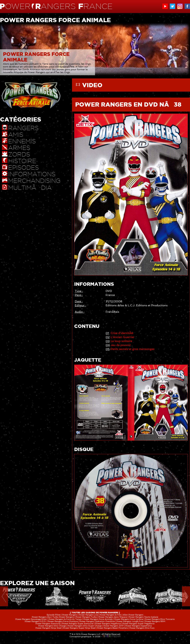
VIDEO (92, 85)
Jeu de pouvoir (121, 345)
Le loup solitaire (121, 341)
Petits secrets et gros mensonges (132, 349)
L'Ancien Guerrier (122, 337)
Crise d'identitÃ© (122, 333)
